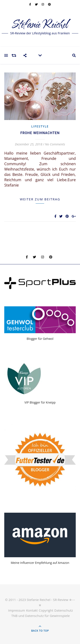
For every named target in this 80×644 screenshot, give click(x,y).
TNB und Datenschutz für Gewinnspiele (41, 616)
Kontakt (32, 610)
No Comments (55, 144)
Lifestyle (40, 126)
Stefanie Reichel (40, 25)
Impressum (17, 610)
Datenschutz (64, 610)
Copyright (46, 610)
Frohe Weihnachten (40, 133)
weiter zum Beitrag (40, 199)
